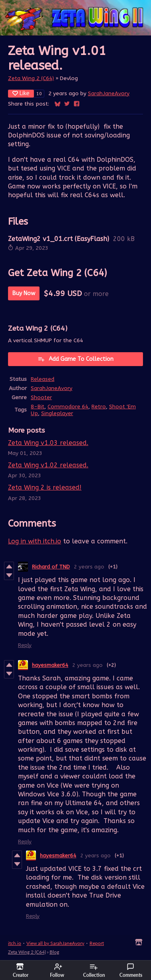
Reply (25, 645)
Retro (99, 407)
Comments (131, 970)
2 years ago (89, 567)
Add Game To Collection (75, 359)
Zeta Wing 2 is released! (45, 487)
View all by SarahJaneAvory (55, 943)
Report (97, 943)
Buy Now (24, 293)
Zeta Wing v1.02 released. (48, 465)
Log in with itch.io (35, 541)
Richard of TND (51, 567)
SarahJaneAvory (109, 93)
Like (21, 93)
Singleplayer (57, 413)
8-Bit (38, 407)
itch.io (15, 943)
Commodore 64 (68, 407)
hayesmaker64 (50, 665)
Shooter (41, 397)
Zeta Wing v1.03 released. (48, 443)
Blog (54, 952)
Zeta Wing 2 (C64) (31, 78)
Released (43, 379)
